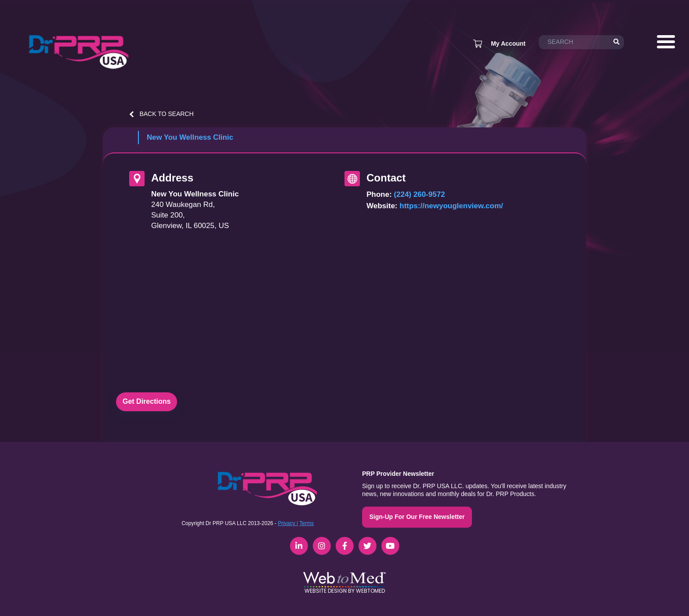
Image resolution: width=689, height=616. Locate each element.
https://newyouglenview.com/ (451, 206)
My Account (508, 43)
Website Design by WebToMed (345, 591)
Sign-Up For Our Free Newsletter (417, 517)
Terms (306, 523)
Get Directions (147, 401)
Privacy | (288, 523)
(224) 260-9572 (419, 194)
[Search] (616, 42)
